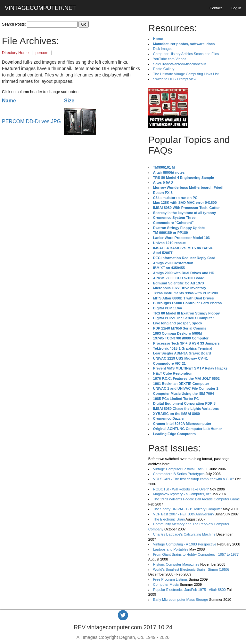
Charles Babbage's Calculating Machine (184, 534)
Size (69, 101)
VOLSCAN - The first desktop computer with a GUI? (194, 479)
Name (9, 101)
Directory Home (15, 53)
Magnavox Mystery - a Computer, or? (182, 494)
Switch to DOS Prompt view (175, 79)
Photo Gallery (164, 69)
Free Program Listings (170, 579)
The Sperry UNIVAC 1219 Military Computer (188, 509)
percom (42, 53)
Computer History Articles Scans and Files (186, 54)
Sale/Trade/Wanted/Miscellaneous (180, 64)
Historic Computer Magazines (176, 564)
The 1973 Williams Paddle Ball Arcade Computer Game (197, 499)
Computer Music (166, 584)
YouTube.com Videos (170, 59)
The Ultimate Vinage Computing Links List (186, 74)
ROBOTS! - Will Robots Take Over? (181, 489)
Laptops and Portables (171, 549)
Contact (216, 8)
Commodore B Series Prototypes (179, 474)
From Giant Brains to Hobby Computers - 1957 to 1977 (196, 554)
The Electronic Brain (169, 519)
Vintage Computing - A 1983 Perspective (185, 544)
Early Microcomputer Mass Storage (181, 600)
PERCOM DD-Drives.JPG (31, 121)
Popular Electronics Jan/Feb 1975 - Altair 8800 (189, 590)
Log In (236, 8)
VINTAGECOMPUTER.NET (40, 8)
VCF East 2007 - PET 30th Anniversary (184, 514)
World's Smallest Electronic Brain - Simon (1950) (191, 569)
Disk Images (163, 49)
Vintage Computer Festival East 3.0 (181, 469)
